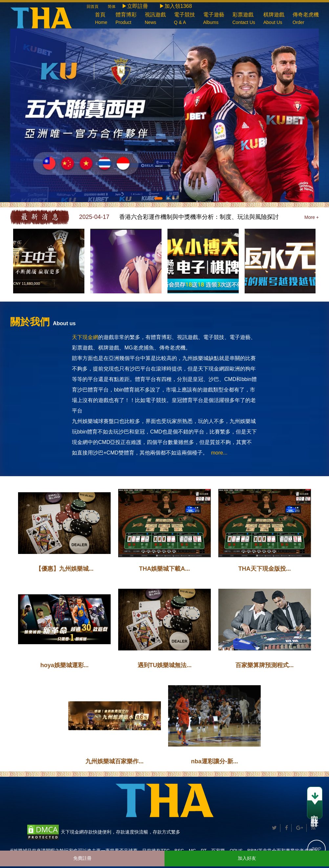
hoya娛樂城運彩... (65, 665)
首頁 (101, 19)
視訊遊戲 (155, 19)
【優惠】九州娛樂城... (65, 569)
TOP (317, 849)
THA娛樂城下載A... (165, 569)
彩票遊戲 (244, 19)
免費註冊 (82, 858)
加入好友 (247, 858)
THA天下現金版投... (265, 569)
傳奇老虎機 (306, 19)
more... (219, 453)
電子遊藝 (214, 19)
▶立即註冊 (135, 6)
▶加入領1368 (176, 6)
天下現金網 (85, 337)
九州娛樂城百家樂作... (114, 761)
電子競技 (185, 19)
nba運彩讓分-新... (215, 761)
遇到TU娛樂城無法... (165, 665)
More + (312, 217)
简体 (112, 7)
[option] (199, 217)
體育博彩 (126, 19)
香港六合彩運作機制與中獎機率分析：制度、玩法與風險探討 (199, 217)
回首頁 (97, 7)
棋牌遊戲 (274, 19)
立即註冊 (315, 803)
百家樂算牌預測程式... (264, 665)
